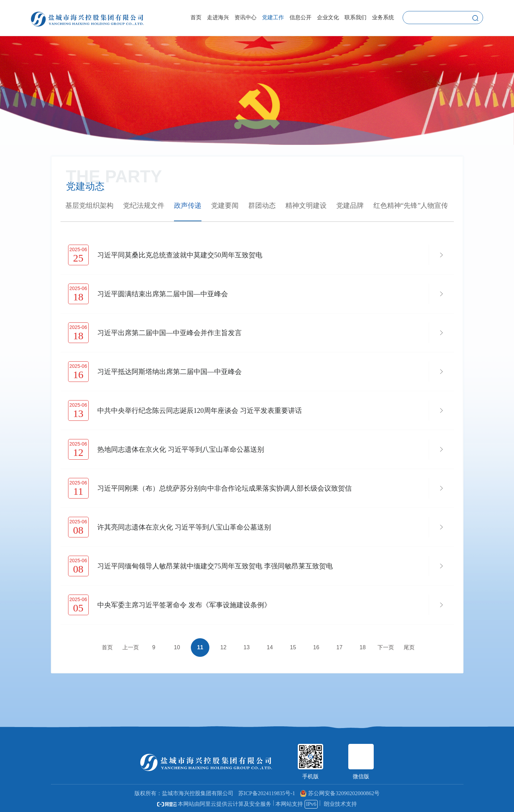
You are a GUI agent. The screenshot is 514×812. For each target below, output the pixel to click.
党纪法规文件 (144, 205)
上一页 (131, 647)
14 (270, 647)
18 (363, 647)
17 (339, 647)
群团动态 (262, 205)
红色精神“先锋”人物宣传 (411, 205)
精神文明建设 (306, 205)
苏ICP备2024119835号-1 (267, 793)
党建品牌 (350, 205)
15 (293, 647)
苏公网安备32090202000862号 (340, 793)
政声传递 (188, 205)
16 (316, 647)
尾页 (409, 647)
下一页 (386, 647)
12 (223, 647)
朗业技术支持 (340, 804)
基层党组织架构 (89, 205)
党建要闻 (225, 205)
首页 (107, 647)
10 (177, 647)
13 (247, 647)
